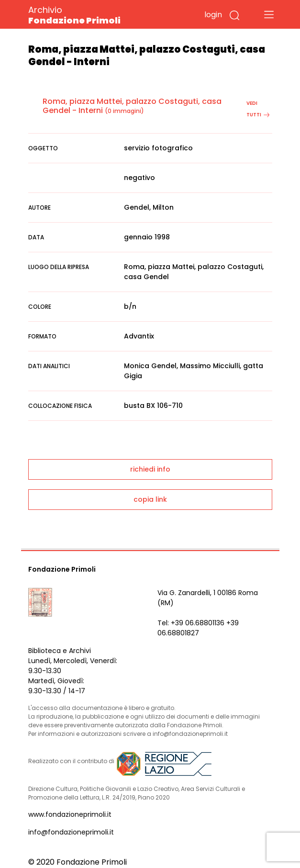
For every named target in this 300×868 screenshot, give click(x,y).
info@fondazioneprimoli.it (71, 832)
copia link (150, 499)
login (213, 15)
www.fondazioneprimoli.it (70, 814)
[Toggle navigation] (269, 14)
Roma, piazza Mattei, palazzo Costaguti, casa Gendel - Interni (132, 106)
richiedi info (150, 469)
